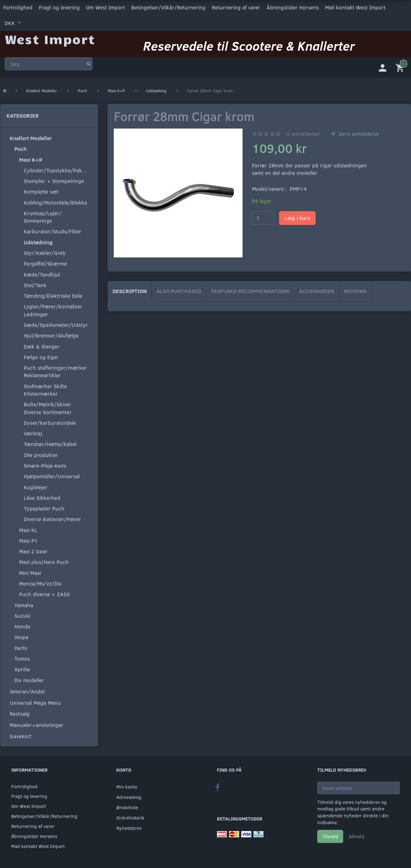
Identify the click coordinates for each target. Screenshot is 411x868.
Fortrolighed (18, 7)
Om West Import (105, 7)
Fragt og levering (59, 7)
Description (130, 291)
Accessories (317, 291)
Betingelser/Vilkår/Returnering (168, 7)
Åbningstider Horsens (293, 7)
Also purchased (179, 291)
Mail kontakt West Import (355, 7)
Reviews (355, 291)
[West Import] (50, 39)
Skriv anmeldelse (358, 134)
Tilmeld (330, 836)
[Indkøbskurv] (401, 67)
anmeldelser (303, 134)
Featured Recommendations (250, 291)
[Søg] (89, 64)
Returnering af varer (236, 7)
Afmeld (356, 836)
